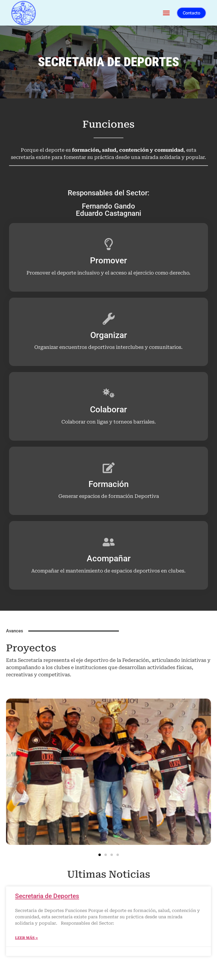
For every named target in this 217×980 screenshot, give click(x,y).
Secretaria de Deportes (47, 896)
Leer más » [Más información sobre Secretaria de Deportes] (26, 938)
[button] (166, 13)
